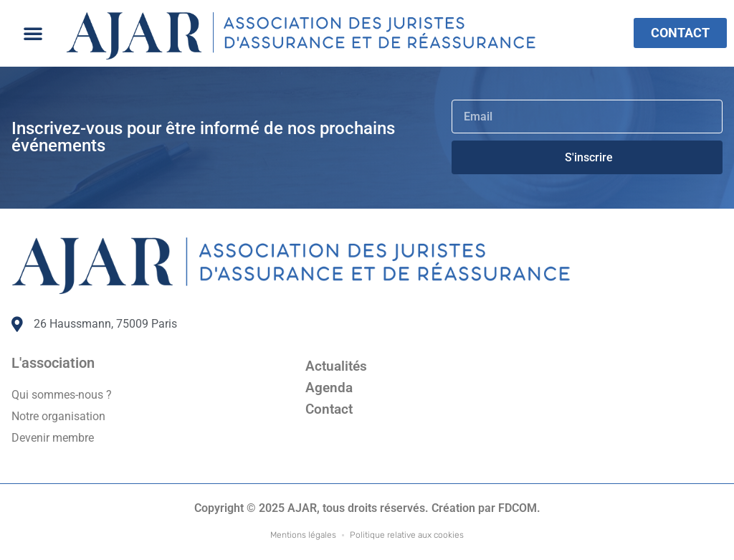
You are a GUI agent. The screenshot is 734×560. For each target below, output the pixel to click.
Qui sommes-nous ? (62, 395)
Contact (329, 409)
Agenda (329, 388)
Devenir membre (53, 438)
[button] (33, 33)
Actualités (336, 366)
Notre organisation (58, 416)
